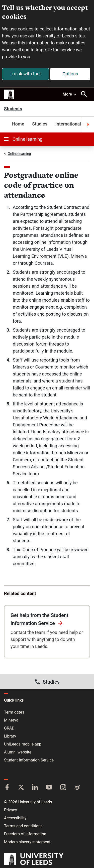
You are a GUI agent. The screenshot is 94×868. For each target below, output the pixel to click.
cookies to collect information (48, 29)
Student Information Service (29, 760)
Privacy (11, 810)
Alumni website (18, 752)
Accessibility (15, 818)
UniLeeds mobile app (23, 744)
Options (70, 74)
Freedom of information (25, 834)
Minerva (11, 720)
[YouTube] (49, 788)
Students (13, 109)
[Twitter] (21, 788)
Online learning (23, 139)
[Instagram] (63, 788)
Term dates (14, 712)
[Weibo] (77, 788)
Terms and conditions (23, 826)
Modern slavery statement (27, 842)
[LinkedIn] (35, 788)
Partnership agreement (43, 214)
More (70, 94)
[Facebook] (7, 788)
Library (10, 736)
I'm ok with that (26, 74)
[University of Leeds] (34, 860)
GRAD (9, 728)
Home (18, 124)
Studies (40, 124)
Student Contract (64, 207)
